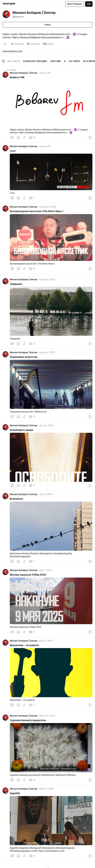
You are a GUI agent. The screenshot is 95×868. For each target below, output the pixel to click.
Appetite (15, 793)
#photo (23, 34)
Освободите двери (21, 430)
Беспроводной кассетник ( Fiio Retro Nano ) (37, 211)
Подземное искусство (24, 357)
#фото (16, 37)
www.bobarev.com (12, 51)
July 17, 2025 (46, 494)
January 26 (45, 73)
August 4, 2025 (47, 352)
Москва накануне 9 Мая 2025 (28, 575)
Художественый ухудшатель (28, 720)
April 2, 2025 (46, 641)
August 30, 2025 (48, 207)
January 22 (45, 146)
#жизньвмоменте (51, 37)
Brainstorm (16, 499)
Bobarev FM (17, 77)
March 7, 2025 (46, 789)
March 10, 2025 (47, 716)
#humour (32, 34)
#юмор (24, 37)
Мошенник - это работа (24, 645)
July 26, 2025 (46, 425)
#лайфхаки (35, 37)
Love (13, 151)
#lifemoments (58, 34)
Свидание (16, 284)
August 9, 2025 (47, 279)
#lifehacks (44, 34)
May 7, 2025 (45, 570)
